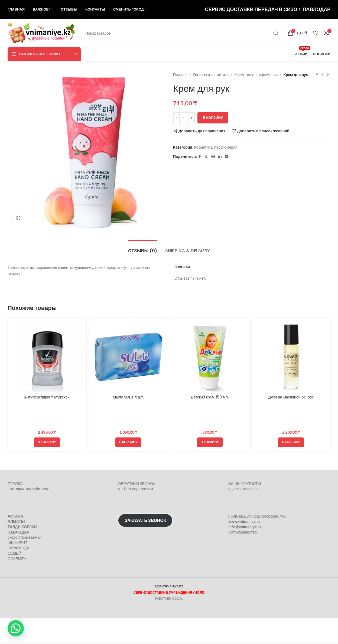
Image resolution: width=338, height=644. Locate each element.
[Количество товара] (184, 118)
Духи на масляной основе (291, 397)
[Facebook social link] (200, 157)
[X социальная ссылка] (206, 157)
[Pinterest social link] (213, 157)
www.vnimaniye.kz (244, 521)
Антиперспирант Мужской (47, 397)
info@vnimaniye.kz (245, 527)
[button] (47, 442)
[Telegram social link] (227, 157)
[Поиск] (181, 33)
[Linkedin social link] (220, 157)
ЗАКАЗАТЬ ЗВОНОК (145, 520)
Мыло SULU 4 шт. (128, 397)
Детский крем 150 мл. (210, 397)
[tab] (143, 248)
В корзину (213, 117)
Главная (180, 75)
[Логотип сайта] (41, 33)
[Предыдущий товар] (317, 75)
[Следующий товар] (328, 75)
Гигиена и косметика (211, 75)
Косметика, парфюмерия (256, 75)
